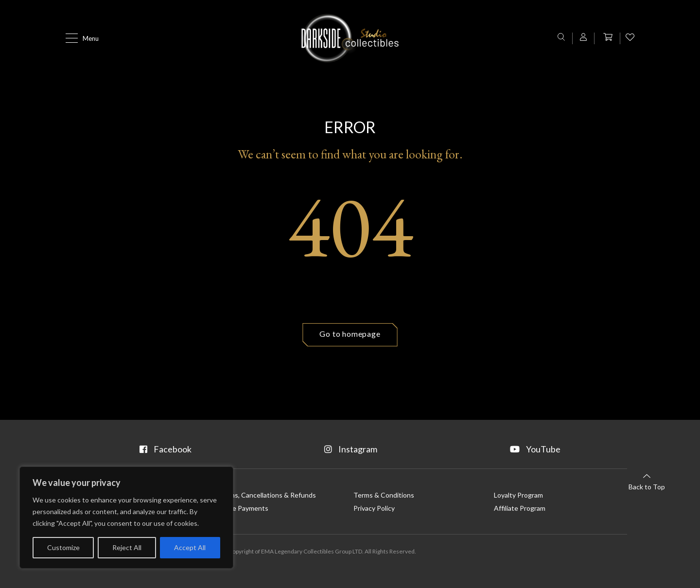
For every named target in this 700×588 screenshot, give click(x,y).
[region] (126, 518)
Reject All (127, 547)
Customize (63, 547)
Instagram (351, 449)
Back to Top (647, 481)
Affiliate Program (520, 508)
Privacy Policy (374, 508)
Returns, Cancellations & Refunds (265, 495)
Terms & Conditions (384, 495)
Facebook (166, 449)
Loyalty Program (518, 495)
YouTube (535, 449)
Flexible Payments (241, 508)
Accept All (190, 547)
